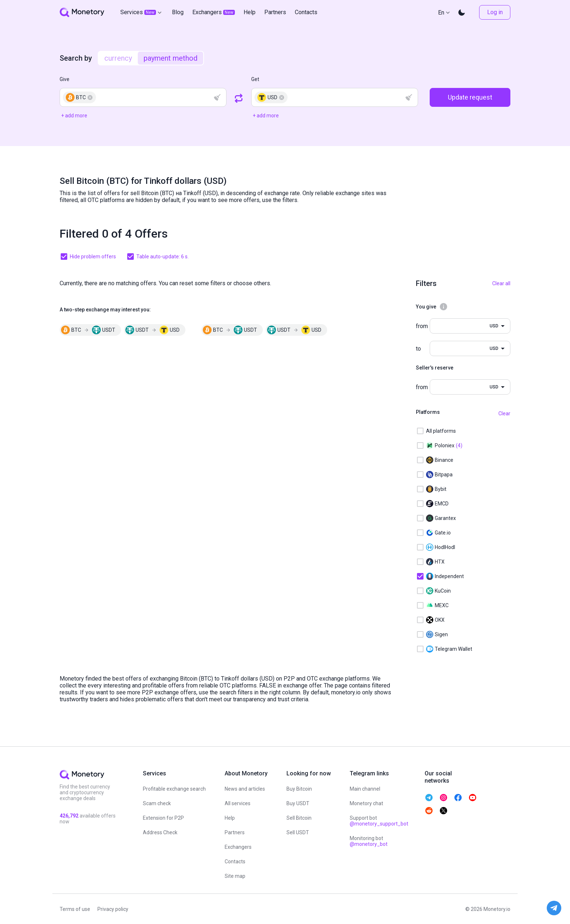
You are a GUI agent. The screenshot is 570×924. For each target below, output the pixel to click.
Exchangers (238, 847)
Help (230, 818)
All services (238, 803)
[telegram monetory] (429, 798)
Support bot (379, 821)
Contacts (235, 862)
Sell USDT (298, 832)
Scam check (157, 803)
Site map (235, 876)
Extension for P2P (163, 818)
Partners (235, 832)
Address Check (160, 832)
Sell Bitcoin (299, 818)
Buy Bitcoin (299, 789)
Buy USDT (298, 803)
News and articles (245, 789)
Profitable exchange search (174, 789)
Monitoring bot (369, 841)
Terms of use (75, 909)
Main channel (365, 789)
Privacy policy (113, 909)
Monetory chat (366, 803)
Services (142, 12)
